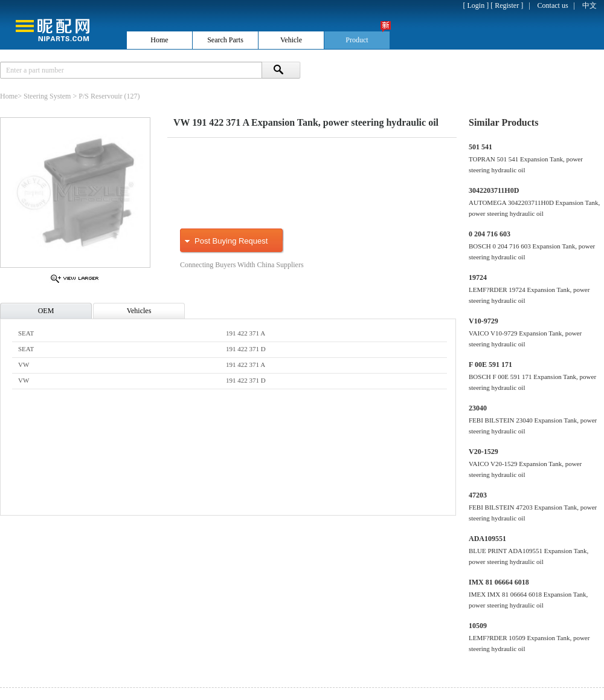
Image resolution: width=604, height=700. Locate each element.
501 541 (480, 147)
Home (9, 96)
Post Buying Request (231, 241)
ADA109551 (487, 539)
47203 (478, 495)
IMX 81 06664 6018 (499, 582)
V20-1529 (484, 452)
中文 (590, 5)
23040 (478, 408)
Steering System (47, 96)
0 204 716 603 (490, 234)
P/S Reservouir (100, 96)
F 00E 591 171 (490, 365)
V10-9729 (484, 321)
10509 (478, 626)
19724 (478, 277)
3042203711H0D (494, 190)
